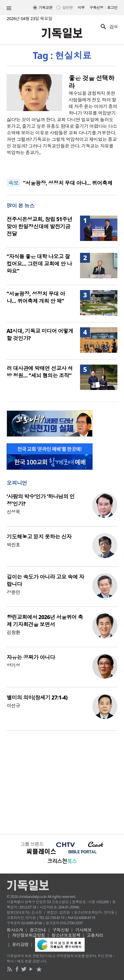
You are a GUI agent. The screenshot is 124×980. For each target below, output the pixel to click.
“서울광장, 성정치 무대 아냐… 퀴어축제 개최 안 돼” (36, 297)
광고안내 (38, 930)
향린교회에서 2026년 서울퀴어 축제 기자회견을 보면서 (45, 621)
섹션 (9, 8)
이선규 (13, 706)
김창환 (13, 632)
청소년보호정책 (66, 935)
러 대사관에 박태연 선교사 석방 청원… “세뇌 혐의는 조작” (40, 372)
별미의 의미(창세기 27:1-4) (37, 698)
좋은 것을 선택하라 (92, 82)
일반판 (67, 7)
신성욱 (13, 512)
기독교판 (46, 7)
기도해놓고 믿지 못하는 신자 (39, 537)
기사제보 (84, 930)
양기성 (13, 665)
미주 (81, 7)
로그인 (112, 7)
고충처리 (95, 935)
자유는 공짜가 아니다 (31, 657)
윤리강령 (21, 944)
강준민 (13, 592)
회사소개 (15, 930)
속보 (13, 183)
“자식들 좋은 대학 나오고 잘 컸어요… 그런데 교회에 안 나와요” (39, 264)
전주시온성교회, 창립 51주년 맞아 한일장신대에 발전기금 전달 (40, 226)
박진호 (13, 545)
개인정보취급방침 (29, 935)
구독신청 (97, 7)
